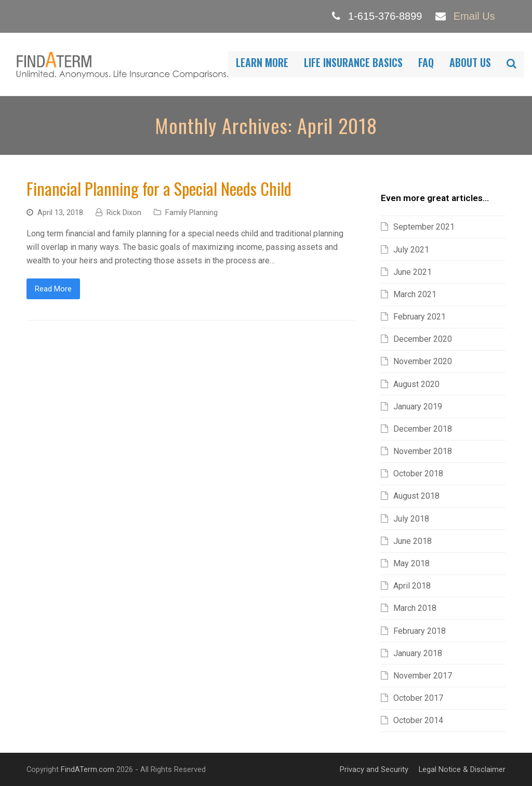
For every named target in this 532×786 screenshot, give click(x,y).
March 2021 (415, 294)
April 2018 (412, 586)
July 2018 (411, 519)
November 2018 (423, 451)
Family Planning (191, 212)
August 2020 (416, 384)
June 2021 (413, 272)
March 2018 (415, 608)
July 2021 (411, 250)
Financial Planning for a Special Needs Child (159, 188)
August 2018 (416, 496)
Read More (53, 289)
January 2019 (418, 407)
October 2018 (418, 474)
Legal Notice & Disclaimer (462, 769)
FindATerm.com (88, 769)
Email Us (474, 16)
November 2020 (423, 361)
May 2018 (411, 563)
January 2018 (418, 653)
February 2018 (420, 631)
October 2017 (418, 698)
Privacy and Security (374, 769)
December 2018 (423, 429)
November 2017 (423, 676)
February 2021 (420, 317)
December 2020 (423, 339)
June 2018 (413, 541)
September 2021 (424, 227)
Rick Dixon (124, 212)
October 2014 (418, 720)
